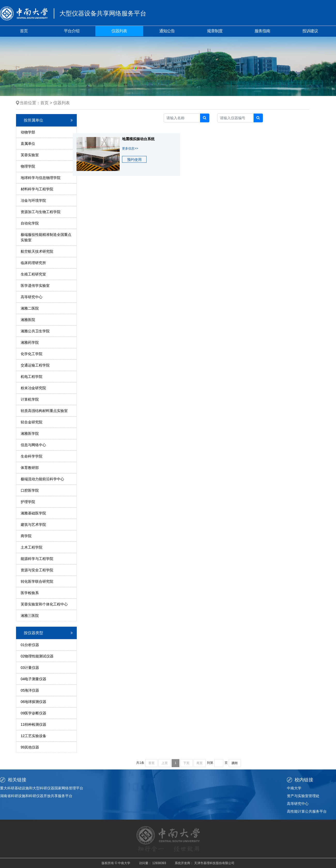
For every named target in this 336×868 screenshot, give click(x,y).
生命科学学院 (32, 456)
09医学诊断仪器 (34, 713)
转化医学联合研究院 (37, 581)
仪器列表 (119, 31)
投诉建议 (310, 31)
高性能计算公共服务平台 (307, 811)
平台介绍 (72, 31)
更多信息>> (130, 148)
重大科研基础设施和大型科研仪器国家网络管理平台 (42, 788)
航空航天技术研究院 (37, 251)
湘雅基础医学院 (33, 513)
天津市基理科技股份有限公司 (214, 863)
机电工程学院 (32, 377)
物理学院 (28, 166)
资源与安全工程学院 (37, 570)
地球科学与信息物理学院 (41, 178)
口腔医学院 (30, 490)
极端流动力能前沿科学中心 (42, 479)
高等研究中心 (32, 297)
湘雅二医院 (30, 308)
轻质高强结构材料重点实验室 (44, 411)
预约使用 (134, 160)
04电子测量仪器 (34, 679)
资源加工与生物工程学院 (41, 212)
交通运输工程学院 (35, 365)
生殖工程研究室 (33, 274)
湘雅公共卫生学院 (35, 331)
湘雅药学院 (30, 342)
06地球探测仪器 (34, 702)
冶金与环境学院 (33, 200)
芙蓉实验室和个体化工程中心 (44, 604)
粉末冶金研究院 (33, 388)
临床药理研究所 (33, 263)
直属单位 (28, 144)
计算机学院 (30, 399)
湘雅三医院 (30, 616)
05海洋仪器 (30, 690)
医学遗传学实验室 (35, 286)
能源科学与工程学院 (37, 559)
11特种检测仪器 (34, 724)
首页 (24, 31)
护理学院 (28, 502)
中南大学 (294, 788)
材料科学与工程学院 (37, 189)
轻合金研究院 (32, 422)
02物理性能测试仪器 (37, 656)
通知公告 (167, 31)
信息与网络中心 (33, 445)
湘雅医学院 (30, 433)
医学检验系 (30, 593)
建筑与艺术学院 (33, 525)
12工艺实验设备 (34, 736)
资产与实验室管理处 (303, 796)
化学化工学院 (32, 354)
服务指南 (262, 31)
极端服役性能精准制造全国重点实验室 (46, 237)
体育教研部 (30, 468)
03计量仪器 (30, 668)
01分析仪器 (30, 645)
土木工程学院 (32, 547)
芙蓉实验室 (30, 155)
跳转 (235, 763)
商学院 (26, 536)
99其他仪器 (30, 747)
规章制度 (215, 31)
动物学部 (28, 132)
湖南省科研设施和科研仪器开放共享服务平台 (36, 796)
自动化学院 (30, 223)
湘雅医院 (28, 320)
